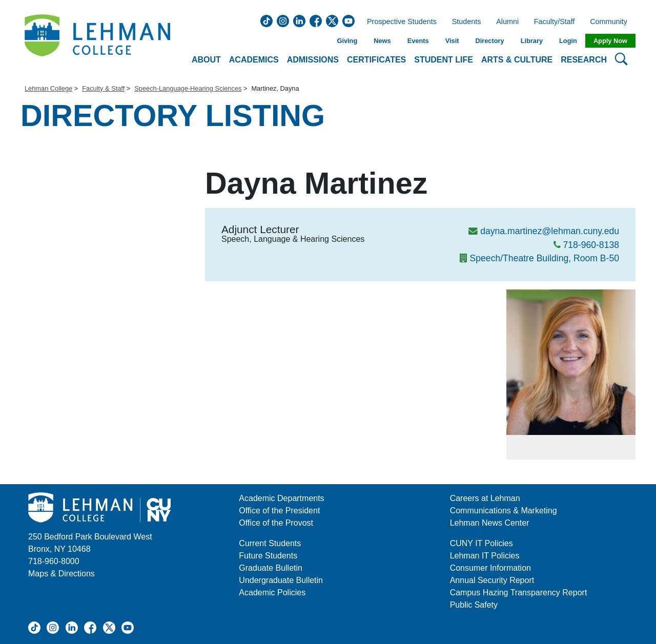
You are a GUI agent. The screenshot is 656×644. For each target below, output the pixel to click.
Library (532, 41)
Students (467, 22)
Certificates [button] (376, 60)
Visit (452, 41)
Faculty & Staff (103, 88)
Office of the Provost (276, 523)
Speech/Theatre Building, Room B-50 (545, 258)
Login (568, 41)
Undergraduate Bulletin (281, 580)
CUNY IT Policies (481, 543)
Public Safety (474, 605)
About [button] (206, 60)
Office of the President (279, 511)
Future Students (268, 556)
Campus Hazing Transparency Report (519, 593)
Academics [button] (254, 60)
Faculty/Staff (555, 22)
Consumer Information (490, 568)
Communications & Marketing (504, 511)
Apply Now (610, 41)
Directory (489, 41)
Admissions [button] (313, 60)
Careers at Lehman (485, 498)
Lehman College (48, 88)
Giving (347, 41)
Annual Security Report (492, 580)
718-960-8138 (591, 245)
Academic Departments (281, 498)
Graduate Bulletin (271, 568)
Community (612, 22)
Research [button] (584, 60)
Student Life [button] (444, 60)
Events (418, 41)
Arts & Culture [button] (517, 60)
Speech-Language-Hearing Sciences (188, 88)
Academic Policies (272, 593)
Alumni (507, 22)
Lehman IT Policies (485, 556)
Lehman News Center (490, 523)
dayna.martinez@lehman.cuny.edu (550, 231)
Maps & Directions (61, 574)
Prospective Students (399, 22)
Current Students (270, 543)
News (382, 41)
